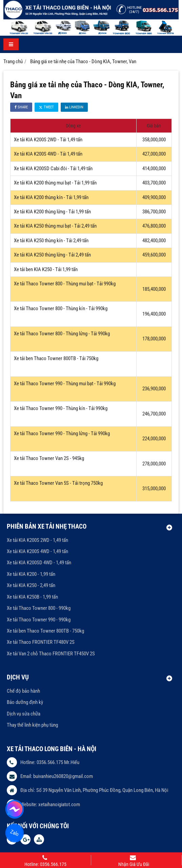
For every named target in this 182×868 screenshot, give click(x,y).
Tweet (46, 107)
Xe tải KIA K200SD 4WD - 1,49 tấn (39, 563)
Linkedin (74, 107)
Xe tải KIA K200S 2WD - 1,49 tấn (37, 540)
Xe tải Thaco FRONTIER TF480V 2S (41, 642)
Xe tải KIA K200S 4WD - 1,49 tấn (37, 551)
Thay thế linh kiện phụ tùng (32, 725)
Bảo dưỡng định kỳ (25, 702)
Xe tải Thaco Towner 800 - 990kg (39, 608)
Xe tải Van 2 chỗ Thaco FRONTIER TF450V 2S (51, 654)
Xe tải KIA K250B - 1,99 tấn (32, 597)
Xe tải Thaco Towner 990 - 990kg (39, 620)
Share (21, 107)
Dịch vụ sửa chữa (24, 714)
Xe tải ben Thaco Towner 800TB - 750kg (45, 631)
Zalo (15, 833)
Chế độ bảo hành (23, 691)
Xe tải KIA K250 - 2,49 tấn (31, 585)
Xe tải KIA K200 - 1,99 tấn (31, 574)
